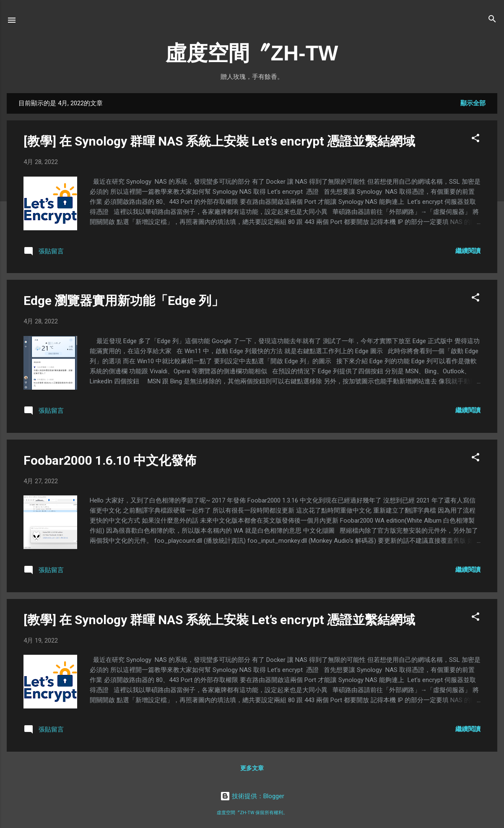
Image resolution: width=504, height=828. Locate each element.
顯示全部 (473, 103)
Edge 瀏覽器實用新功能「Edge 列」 (124, 301)
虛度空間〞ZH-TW (252, 53)
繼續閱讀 (468, 251)
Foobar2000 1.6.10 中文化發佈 (110, 460)
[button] (475, 139)
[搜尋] (492, 20)
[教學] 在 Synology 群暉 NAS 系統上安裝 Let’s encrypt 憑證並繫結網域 (219, 141)
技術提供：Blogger (252, 796)
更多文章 (252, 768)
